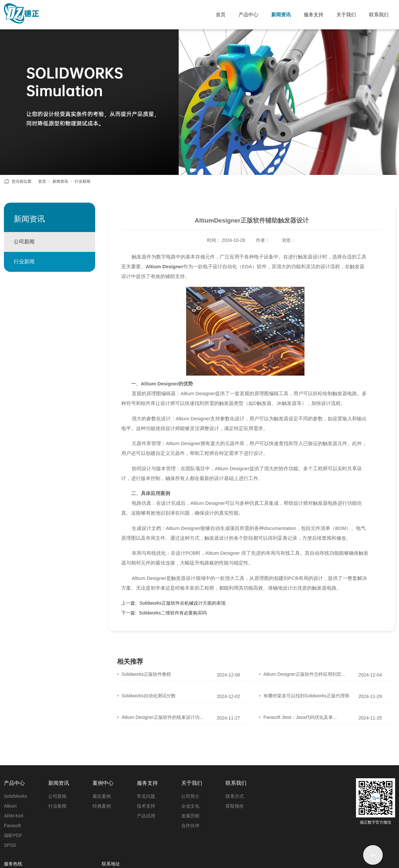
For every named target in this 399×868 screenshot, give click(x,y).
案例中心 (103, 783)
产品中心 (248, 15)
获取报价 (235, 806)
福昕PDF (13, 835)
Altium (10, 806)
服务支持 (314, 15)
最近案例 (102, 796)
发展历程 (190, 816)
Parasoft (12, 826)
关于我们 (346, 15)
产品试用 (146, 816)
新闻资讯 (281, 15)
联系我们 (379, 15)
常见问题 (146, 796)
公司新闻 (24, 242)
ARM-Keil (14, 816)
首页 (221, 15)
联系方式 (235, 796)
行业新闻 (82, 181)
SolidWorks (15, 796)
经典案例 (102, 806)
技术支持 (146, 806)
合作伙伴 (190, 826)
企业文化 (190, 806)
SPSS (10, 845)
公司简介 (190, 796)
